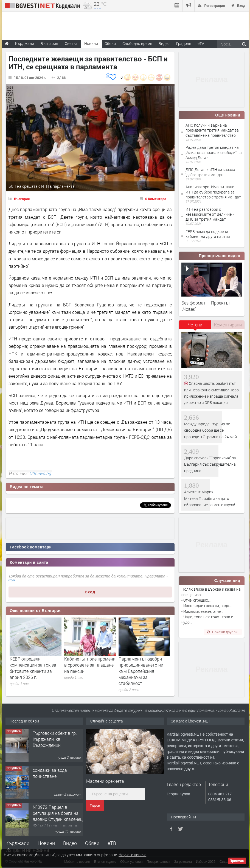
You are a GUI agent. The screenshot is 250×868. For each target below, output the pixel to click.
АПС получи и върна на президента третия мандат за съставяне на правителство (212, 130)
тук (12, 580)
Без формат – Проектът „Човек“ (206, 306)
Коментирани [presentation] (228, 325)
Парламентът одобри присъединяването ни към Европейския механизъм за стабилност (141, 671)
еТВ (112, 843)
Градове (184, 43)
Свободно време (137, 43)
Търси (95, 806)
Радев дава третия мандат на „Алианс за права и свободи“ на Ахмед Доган (214, 152)
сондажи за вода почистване (50, 773)
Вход (90, 592)
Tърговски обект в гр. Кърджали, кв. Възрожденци (55, 739)
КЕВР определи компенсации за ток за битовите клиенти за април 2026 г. (33, 668)
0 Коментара (156, 199)
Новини (91, 43)
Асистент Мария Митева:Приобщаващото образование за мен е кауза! (210, 498)
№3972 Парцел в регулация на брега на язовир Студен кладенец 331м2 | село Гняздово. (58, 816)
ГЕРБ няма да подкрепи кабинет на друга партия (208, 234)
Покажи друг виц (223, 632)
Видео (70, 843)
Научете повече (132, 855)
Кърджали (17, 843)
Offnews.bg (40, 473)
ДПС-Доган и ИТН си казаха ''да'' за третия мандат (210, 172)
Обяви (92, 843)
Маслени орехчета (105, 781)
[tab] (195, 327)
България (22, 199)
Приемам (237, 861)
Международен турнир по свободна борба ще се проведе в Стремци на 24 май (210, 430)
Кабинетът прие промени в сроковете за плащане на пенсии (90, 665)
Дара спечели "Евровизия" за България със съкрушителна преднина (210, 464)
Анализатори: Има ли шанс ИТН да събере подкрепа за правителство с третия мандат (213, 192)
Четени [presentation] (195, 325)
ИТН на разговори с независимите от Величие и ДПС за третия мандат (210, 214)
